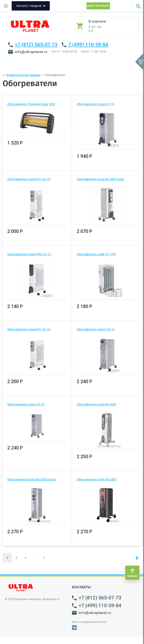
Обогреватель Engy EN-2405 (96, 479)
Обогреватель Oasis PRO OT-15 (29, 254)
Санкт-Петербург (98, 6)
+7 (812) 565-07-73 (36, 45)
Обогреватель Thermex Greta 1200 (31, 104)
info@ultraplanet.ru (28, 52)
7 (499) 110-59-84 (88, 45)
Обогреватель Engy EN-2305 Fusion (32, 479)
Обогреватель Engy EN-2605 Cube (100, 179)
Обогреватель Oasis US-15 (95, 329)
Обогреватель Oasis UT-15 (26, 404)
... (35, 558)
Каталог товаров (29, 6)
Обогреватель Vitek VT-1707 (96, 254)
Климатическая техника (23, 75)
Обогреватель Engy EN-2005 (96, 404)
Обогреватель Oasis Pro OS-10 (29, 179)
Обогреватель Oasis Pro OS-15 (29, 329)
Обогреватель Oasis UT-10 (95, 104)
